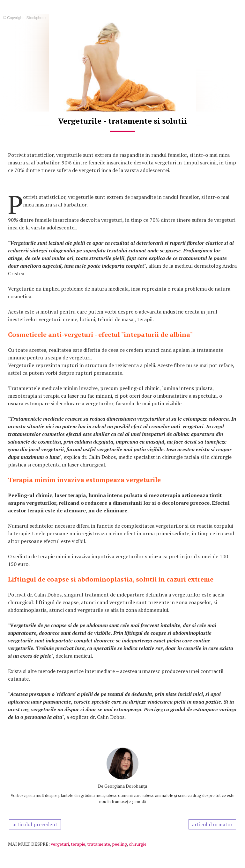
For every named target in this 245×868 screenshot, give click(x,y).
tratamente (99, 844)
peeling (119, 844)
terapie (78, 844)
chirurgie (138, 844)
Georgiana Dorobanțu (126, 786)
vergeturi (60, 844)
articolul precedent (35, 824)
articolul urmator (212, 824)
